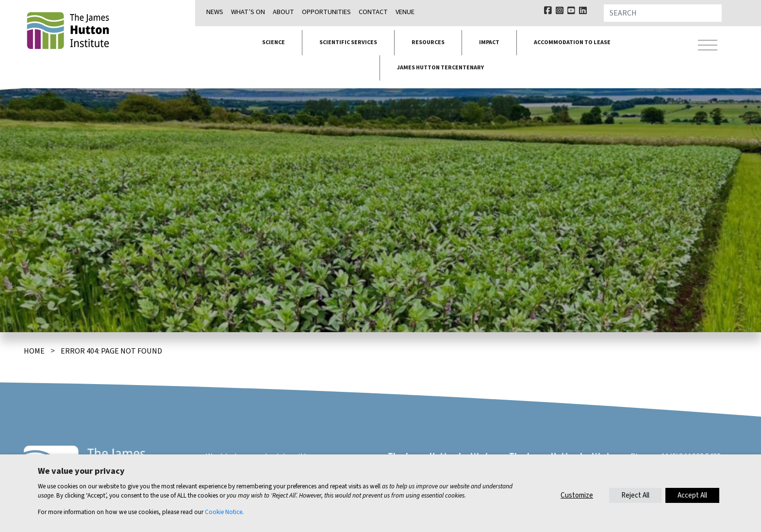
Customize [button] (577, 495)
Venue (405, 12)
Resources (428, 42)
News (215, 12)
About (283, 12)
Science (273, 42)
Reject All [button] (635, 495)
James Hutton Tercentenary (440, 68)
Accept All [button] (692, 495)
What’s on (248, 12)
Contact (373, 12)
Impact (489, 42)
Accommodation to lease (572, 42)
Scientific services (348, 42)
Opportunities (326, 12)
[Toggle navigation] (708, 47)
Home (34, 351)
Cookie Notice (223, 512)
